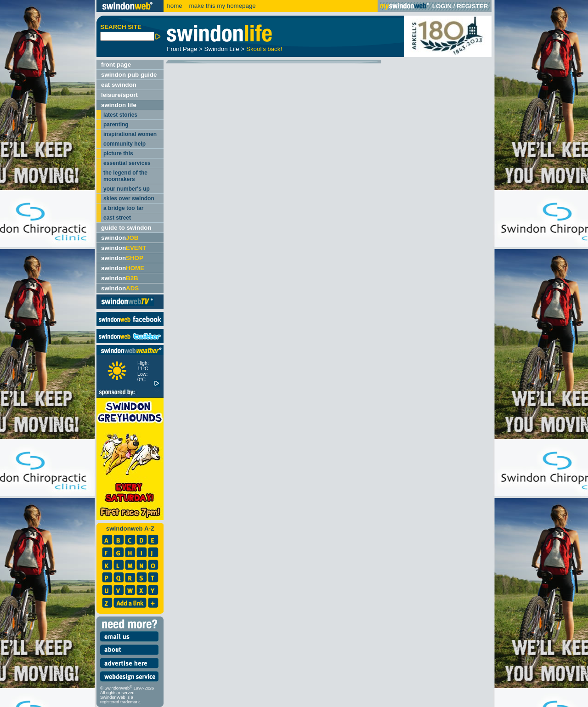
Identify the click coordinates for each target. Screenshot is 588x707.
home (174, 6)
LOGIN (442, 6)
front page (116, 65)
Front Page (182, 49)
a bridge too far (123, 208)
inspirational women (130, 134)
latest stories (120, 115)
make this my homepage (222, 6)
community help (124, 144)
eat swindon (119, 85)
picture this (118, 153)
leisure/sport (119, 95)
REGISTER (472, 6)
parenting (116, 124)
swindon (120, 238)
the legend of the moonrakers (125, 176)
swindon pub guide (129, 75)
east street (117, 218)
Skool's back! (264, 49)
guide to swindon (126, 228)
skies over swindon (129, 198)
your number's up (127, 189)
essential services (127, 163)
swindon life (119, 105)
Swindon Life (221, 49)
